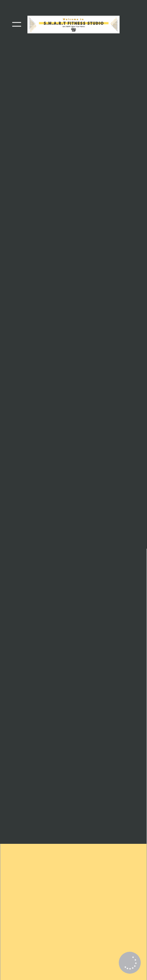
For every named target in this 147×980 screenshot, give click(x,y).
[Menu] (17, 25)
